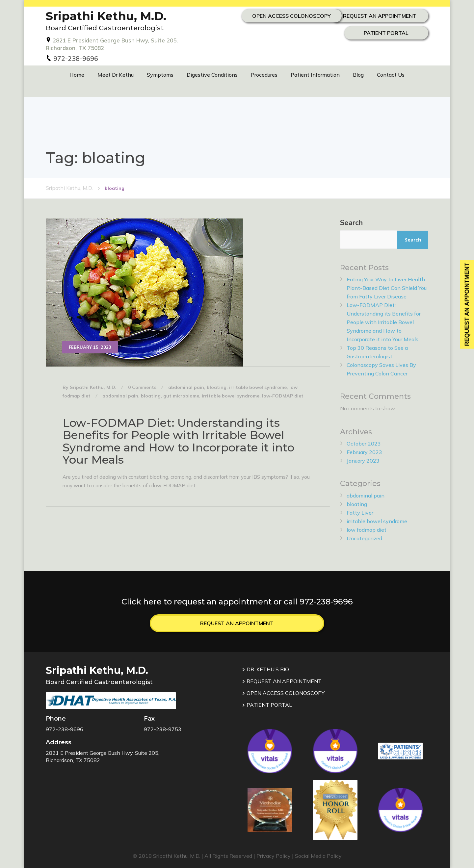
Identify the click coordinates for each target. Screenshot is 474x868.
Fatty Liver (360, 512)
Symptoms (160, 75)
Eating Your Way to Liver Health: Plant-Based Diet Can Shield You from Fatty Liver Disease (387, 288)
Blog (358, 75)
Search (351, 222)
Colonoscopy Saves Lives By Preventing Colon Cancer (381, 369)
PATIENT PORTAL (267, 704)
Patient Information (315, 75)
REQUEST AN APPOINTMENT (375, 15)
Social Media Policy (318, 855)
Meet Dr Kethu (116, 75)
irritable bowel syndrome (258, 387)
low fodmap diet (367, 529)
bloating (217, 387)
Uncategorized (364, 538)
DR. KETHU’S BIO (265, 669)
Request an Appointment (237, 623)
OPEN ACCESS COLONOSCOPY (375, 32)
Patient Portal (375, 48)
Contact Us (391, 75)
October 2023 (364, 443)
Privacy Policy (274, 855)
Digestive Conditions (212, 75)
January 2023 (363, 460)
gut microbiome (181, 396)
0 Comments (142, 387)
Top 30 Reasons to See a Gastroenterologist (377, 352)
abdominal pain (186, 387)
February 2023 (364, 452)
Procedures (264, 75)
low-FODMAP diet (283, 396)
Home (77, 75)
